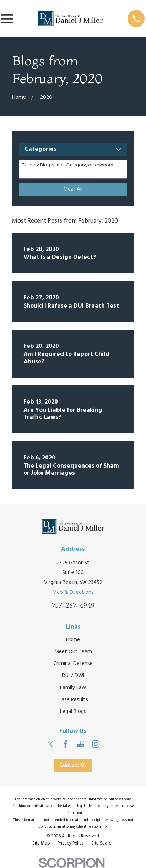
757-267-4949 (73, 605)
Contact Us (73, 765)
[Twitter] (50, 744)
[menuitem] (41, 844)
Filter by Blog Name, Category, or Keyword (67, 166)
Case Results (73, 700)
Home (73, 640)
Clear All (73, 189)
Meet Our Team (73, 652)
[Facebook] (66, 744)
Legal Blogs (73, 712)
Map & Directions (73, 592)
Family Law (73, 688)
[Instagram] (96, 744)
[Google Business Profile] (80, 744)
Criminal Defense (73, 664)
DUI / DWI (73, 676)
